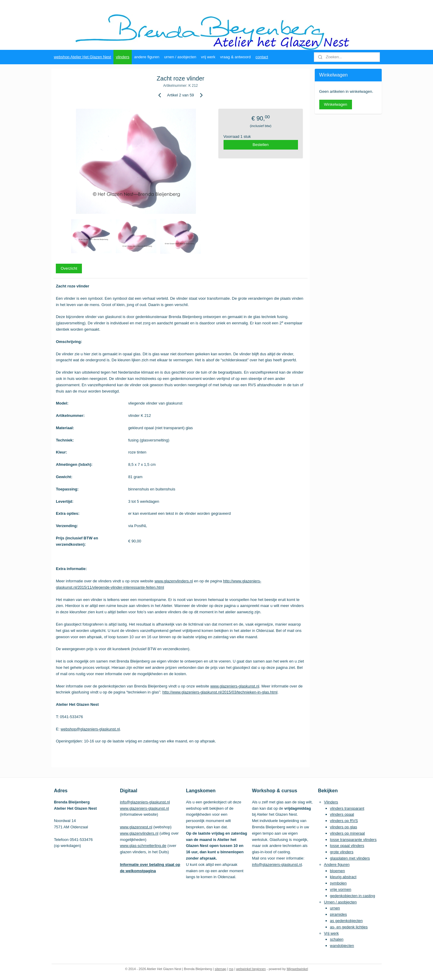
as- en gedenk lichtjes (349, 927)
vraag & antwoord (236, 57)
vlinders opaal (342, 814)
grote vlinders (342, 852)
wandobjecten (342, 946)
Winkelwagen (336, 104)
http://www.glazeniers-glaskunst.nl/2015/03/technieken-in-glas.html (220, 692)
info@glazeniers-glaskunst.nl (145, 802)
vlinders (123, 57)
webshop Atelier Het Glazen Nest (82, 57)
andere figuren (147, 57)
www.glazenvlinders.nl (174, 581)
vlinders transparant (347, 808)
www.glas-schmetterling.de (143, 846)
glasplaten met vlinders (350, 858)
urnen (335, 908)
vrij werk (208, 57)
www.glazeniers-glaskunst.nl (235, 686)
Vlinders (331, 802)
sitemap (220, 969)
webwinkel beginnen (251, 969)
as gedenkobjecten (346, 921)
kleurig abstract (343, 877)
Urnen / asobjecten (340, 902)
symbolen (338, 883)
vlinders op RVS (344, 821)
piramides (338, 914)
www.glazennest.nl (136, 827)
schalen (337, 939)
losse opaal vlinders (347, 846)
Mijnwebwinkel (297, 969)
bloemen (338, 871)
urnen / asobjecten (180, 57)
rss (231, 969)
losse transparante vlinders (353, 840)
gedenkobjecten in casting (353, 896)
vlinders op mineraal (347, 833)
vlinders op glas (344, 827)
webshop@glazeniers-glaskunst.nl (90, 729)
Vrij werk (331, 933)
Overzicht (69, 268)
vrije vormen (341, 889)
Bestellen (261, 145)
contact (262, 57)
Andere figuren (337, 865)
